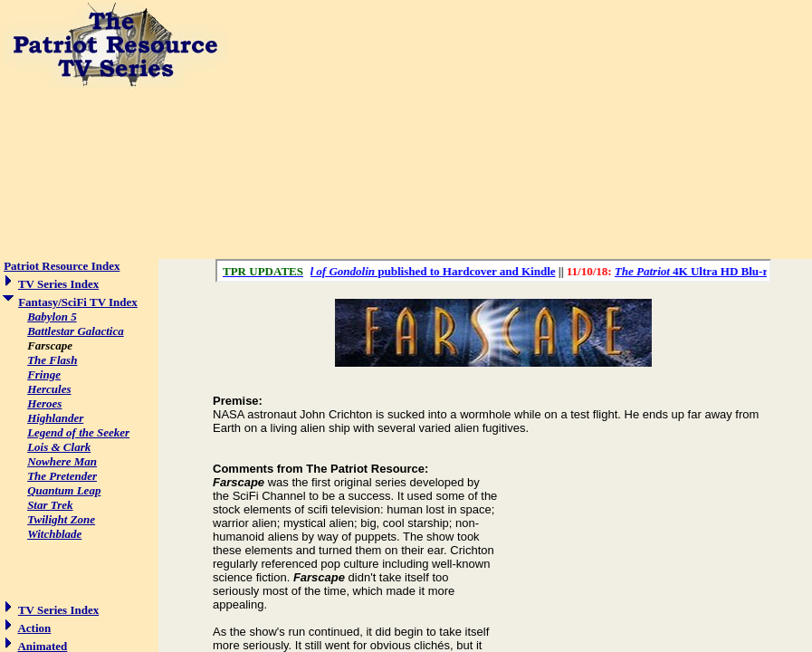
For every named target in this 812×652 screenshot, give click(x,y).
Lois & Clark (59, 447)
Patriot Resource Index (62, 266)
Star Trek (50, 505)
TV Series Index (58, 284)
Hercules (49, 389)
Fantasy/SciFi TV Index (78, 302)
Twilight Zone (61, 519)
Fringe (44, 374)
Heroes (44, 403)
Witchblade (54, 534)
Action (34, 628)
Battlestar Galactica (76, 331)
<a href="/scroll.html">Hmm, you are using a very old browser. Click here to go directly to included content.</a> (493, 271)
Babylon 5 (52, 316)
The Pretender (62, 476)
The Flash (52, 360)
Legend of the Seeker (78, 432)
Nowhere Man (62, 461)
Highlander (55, 418)
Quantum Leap (64, 490)
